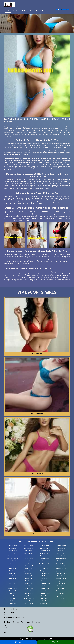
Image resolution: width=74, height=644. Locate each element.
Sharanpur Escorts (29, 556)
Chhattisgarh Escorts (29, 598)
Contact (42, 11)
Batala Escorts (29, 551)
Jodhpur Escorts (45, 601)
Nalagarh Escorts (61, 581)
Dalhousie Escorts (29, 563)
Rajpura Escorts (45, 578)
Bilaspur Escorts (61, 566)
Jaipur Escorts (61, 596)
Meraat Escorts (45, 558)
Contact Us (7, 635)
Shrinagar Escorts (61, 591)
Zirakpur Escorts (13, 546)
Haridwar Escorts (29, 553)
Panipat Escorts (29, 586)
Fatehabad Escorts (45, 583)
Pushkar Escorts (61, 601)
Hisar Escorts (61, 583)
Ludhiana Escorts (13, 573)
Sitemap (43, 639)
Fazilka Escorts (45, 588)
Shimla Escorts (45, 568)
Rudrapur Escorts (45, 556)
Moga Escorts (29, 576)
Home (8, 11)
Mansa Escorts (12, 578)
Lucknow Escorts (12, 596)
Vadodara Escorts (29, 603)
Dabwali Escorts (29, 588)
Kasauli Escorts (13, 581)
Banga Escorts (12, 576)
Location (22, 11)
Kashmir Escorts (29, 593)
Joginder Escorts (29, 571)
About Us (14, 11)
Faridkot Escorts (29, 573)
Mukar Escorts (13, 591)
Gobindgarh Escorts (61, 578)
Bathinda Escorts (13, 551)
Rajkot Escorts (13, 601)
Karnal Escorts (12, 548)
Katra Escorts (12, 593)
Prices (6, 632)
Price (35, 11)
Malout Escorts (61, 588)
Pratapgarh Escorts (45, 593)
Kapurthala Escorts (45, 551)
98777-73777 (65, 9)
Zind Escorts (45, 586)
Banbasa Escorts (61, 593)
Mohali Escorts (45, 546)
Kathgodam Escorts (12, 558)
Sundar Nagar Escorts (61, 568)
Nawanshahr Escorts (61, 573)
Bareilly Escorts (29, 558)
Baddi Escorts (45, 581)
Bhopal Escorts (45, 596)
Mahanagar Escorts (61, 558)
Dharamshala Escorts (45, 563)
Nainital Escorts (61, 556)
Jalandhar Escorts (45, 548)
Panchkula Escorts (29, 546)
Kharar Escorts (61, 551)
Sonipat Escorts (13, 586)
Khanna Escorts (29, 578)
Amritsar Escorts (29, 548)
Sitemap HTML (50, 639)
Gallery (29, 11)
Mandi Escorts (29, 568)
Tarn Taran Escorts (29, 591)
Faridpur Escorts (45, 573)
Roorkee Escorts (13, 556)
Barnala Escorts (61, 576)
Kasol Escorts (12, 571)
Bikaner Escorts (12, 588)
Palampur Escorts (29, 566)
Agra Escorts (13, 553)
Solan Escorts (29, 581)
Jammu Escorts (45, 591)
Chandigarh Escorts (61, 546)
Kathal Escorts (61, 586)
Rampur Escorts (29, 583)
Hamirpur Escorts (45, 566)
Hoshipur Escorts (45, 571)
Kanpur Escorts (13, 598)
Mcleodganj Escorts (61, 563)
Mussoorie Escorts (61, 553)
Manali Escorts (61, 561)
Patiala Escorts (61, 548)
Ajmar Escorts (45, 598)
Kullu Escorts (13, 563)
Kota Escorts (61, 598)
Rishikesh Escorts (45, 553)
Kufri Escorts (12, 583)
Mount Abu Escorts (12, 603)
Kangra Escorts (12, 566)
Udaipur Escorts (29, 601)
